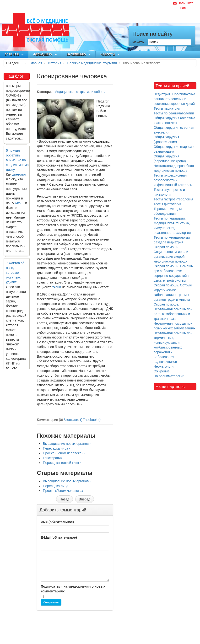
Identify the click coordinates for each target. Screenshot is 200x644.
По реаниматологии (169, 376)
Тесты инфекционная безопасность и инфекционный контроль (173, 180)
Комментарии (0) (50, 420)
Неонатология (165, 366)
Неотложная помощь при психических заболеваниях (175, 326)
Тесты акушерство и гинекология (169, 192)
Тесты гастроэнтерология (173, 199)
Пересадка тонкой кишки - (63, 463)
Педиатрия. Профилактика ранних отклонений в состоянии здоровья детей (174, 99)
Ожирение (162, 371)
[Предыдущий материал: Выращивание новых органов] (65, 499)
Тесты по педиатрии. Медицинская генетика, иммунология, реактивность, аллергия (172, 225)
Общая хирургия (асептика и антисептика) (174, 120)
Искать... (140, 42)
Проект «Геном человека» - (64, 453)
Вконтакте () (73, 420)
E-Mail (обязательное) (59, 537)
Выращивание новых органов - (67, 444)
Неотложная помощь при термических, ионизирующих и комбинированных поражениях (173, 343)
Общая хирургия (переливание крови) (170, 159)
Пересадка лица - (57, 448)
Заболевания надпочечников (165, 359)
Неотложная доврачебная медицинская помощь (174, 168)
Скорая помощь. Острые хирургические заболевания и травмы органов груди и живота (173, 292)
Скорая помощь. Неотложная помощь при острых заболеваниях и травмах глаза (173, 311)
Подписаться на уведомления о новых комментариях (73, 589)
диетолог (19, 175)
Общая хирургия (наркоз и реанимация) (174, 149)
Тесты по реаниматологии (174, 113)
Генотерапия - (54, 458)
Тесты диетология (168, 204)
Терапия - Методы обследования (168, 211)
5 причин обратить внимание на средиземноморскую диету (22, 161)
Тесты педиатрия (167, 108)
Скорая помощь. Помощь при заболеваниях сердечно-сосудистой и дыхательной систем (173, 273)
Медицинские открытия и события (81, 92)
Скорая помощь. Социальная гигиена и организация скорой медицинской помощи (171, 254)
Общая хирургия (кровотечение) (166, 140)
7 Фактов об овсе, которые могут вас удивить (15, 274)
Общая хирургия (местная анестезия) (174, 130)
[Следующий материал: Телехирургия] (85, 499)
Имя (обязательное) (57, 522)
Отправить (51, 602)
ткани (57, 287)
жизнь (20, 204)
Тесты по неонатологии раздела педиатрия (172, 240)
